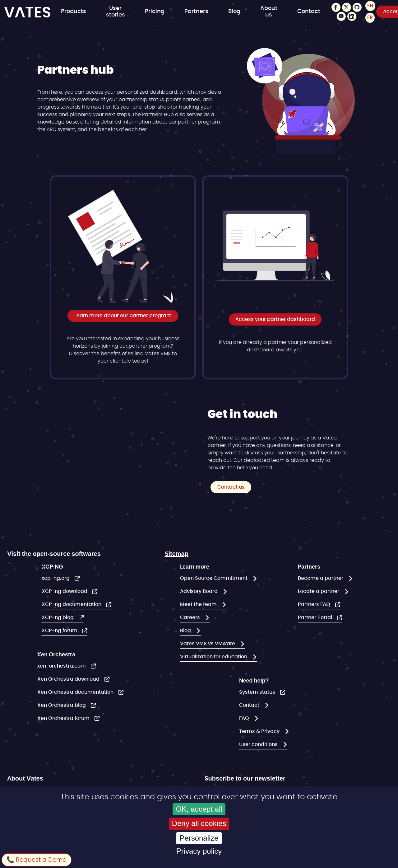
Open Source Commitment (214, 578)
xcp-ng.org (56, 578)
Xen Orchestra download (69, 679)
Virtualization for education (214, 657)
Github (357, 7)
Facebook (336, 7)
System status (258, 692)
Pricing (155, 12)
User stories (116, 12)
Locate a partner (319, 591)
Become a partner (321, 578)
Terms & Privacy (260, 731)
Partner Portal (316, 617)
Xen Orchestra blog (62, 705)
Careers (191, 617)
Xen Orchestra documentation (76, 692)
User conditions (259, 744)
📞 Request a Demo (37, 860)
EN (370, 6)
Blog (234, 12)
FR (370, 18)
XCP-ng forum (60, 631)
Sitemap (177, 553)
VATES (28, 12)
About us (269, 12)
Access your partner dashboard (275, 319)
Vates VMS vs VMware (208, 644)
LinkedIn (352, 16)
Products (74, 12)
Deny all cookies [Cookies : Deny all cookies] (199, 823)
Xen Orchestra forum (64, 718)
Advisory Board (199, 591)
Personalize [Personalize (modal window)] (199, 838)
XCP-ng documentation (72, 604)
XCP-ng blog (58, 617)
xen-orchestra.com (62, 666)
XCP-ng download (65, 591)
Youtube (341, 16)
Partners (196, 12)
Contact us (231, 487)
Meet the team (199, 604)
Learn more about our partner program (123, 316)
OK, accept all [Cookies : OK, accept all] (199, 809)
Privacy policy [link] (199, 851)
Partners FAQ (315, 604)
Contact (309, 12)
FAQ (245, 718)
